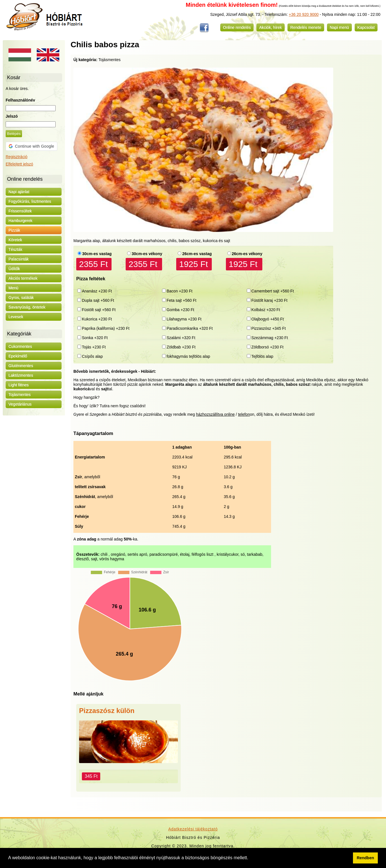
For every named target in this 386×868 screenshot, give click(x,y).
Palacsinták (19, 259)
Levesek (16, 317)
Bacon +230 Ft (179, 291)
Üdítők (14, 269)
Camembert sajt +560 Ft (273, 291)
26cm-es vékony (247, 254)
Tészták (15, 249)
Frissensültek (20, 211)
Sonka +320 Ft (95, 338)
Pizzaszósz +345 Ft (269, 328)
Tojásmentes (20, 395)
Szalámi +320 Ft (181, 338)
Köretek (15, 240)
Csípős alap (92, 356)
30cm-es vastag (97, 254)
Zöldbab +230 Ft (181, 347)
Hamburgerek (20, 221)
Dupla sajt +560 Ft (98, 300)
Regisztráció (17, 157)
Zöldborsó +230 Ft (267, 347)
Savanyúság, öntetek (27, 307)
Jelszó (12, 116)
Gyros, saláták (21, 298)
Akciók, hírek (271, 27)
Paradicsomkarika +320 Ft (190, 328)
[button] (250, 858)
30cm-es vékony (147, 254)
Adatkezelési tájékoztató (193, 829)
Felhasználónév (20, 100)
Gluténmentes (21, 366)
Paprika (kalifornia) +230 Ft (106, 328)
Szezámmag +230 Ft (270, 338)
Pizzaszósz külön (107, 711)
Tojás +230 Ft (94, 347)
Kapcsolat (366, 27)
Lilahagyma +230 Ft (184, 319)
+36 (292, 14)
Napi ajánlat (19, 192)
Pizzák (14, 230)
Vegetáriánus (20, 404)
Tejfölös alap (262, 356)
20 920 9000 (307, 14)
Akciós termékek (23, 278)
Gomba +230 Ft (180, 310)
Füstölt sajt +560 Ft (99, 310)
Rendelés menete (306, 27)
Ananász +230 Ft (97, 291)
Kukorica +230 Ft (97, 319)
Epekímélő (18, 356)
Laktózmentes (21, 375)
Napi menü (339, 27)
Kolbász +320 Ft (266, 310)
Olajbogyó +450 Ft (268, 319)
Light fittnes (19, 385)
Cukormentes (20, 346)
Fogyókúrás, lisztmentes (30, 201)
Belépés (14, 134)
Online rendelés (237, 27)
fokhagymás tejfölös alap (188, 356)
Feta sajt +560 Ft (181, 300)
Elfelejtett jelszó (19, 164)
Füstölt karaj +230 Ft (269, 300)
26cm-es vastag (197, 254)
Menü (13, 288)
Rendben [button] (365, 858)
